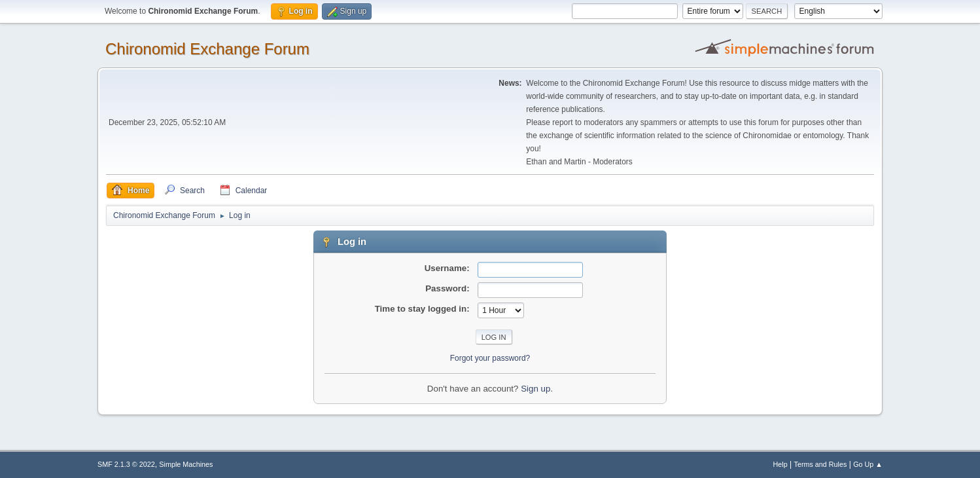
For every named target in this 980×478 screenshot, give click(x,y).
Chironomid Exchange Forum (207, 49)
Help (780, 464)
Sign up (535, 389)
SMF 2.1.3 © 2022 (126, 464)
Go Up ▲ (868, 464)
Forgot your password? (490, 358)
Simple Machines (186, 464)
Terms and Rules (821, 464)
